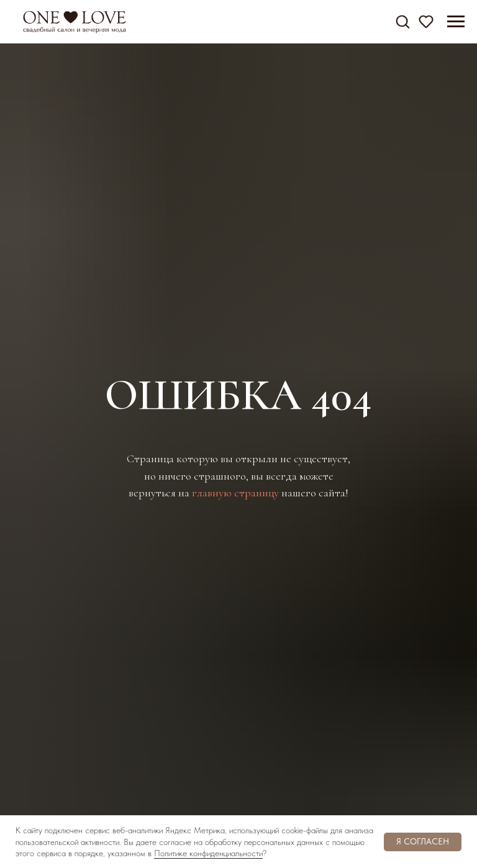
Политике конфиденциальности (208, 853)
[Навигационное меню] (456, 22)
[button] (402, 21)
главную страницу (235, 493)
